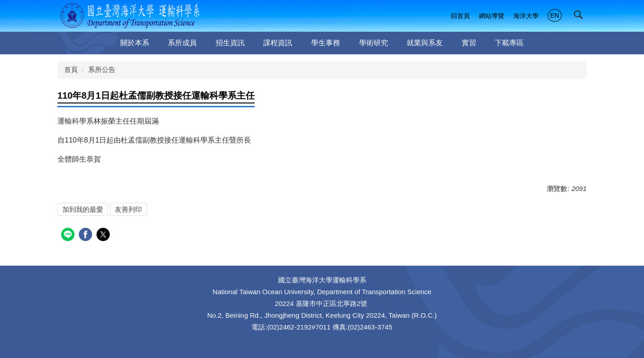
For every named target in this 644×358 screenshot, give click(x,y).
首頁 (71, 69)
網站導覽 (492, 16)
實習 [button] (469, 43)
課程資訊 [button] (278, 43)
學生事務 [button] (326, 43)
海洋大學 (526, 16)
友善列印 (128, 209)
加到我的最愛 (83, 209)
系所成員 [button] (182, 43)
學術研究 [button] (374, 43)
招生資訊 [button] (230, 43)
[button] (580, 17)
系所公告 (102, 69)
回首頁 (460, 16)
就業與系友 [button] (425, 43)
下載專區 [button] (509, 43)
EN (555, 15)
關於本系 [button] (135, 43)
